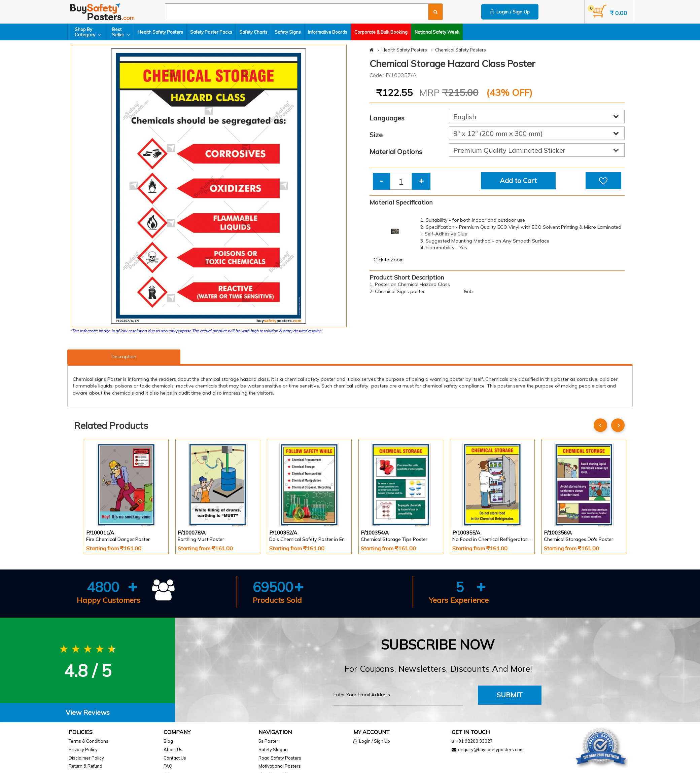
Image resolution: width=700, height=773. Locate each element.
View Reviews (88, 712)
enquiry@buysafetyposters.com (491, 749)
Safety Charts (253, 32)
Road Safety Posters (280, 758)
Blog (168, 741)
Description (124, 357)
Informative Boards (328, 32)
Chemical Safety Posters (461, 50)
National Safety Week (437, 32)
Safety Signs (288, 32)
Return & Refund (85, 766)
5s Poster (268, 741)
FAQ (168, 766)
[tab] (87, 713)
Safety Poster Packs (211, 32)
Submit (510, 695)
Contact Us (175, 758)
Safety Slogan (273, 749)
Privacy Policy (83, 749)
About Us (173, 749)
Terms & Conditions (89, 741)
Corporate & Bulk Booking (381, 32)
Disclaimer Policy (86, 758)
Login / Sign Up (510, 12)
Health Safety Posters (160, 32)
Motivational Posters (280, 766)
